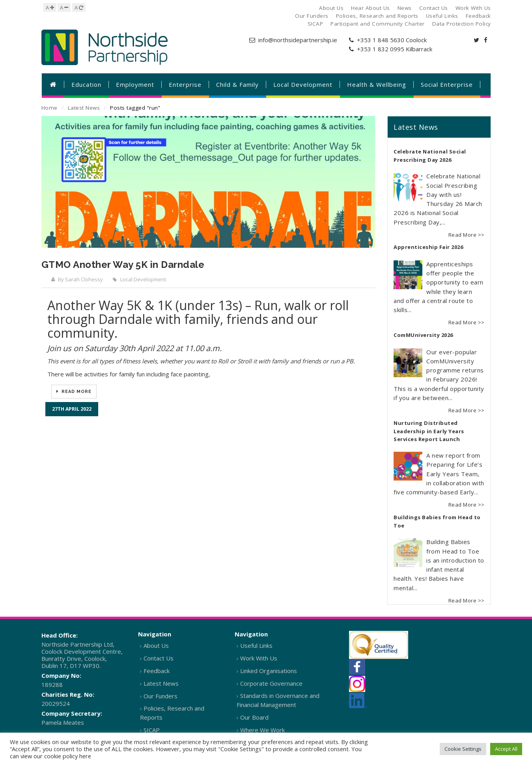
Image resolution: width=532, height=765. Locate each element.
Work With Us (259, 658)
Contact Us (159, 658)
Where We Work (262, 730)
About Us (156, 645)
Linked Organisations (269, 671)
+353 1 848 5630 (381, 40)
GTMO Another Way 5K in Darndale (123, 265)
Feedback (157, 671)
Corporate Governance (271, 683)
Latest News (84, 108)
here (85, 756)
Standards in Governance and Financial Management (278, 700)
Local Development (143, 279)
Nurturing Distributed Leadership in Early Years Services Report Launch (429, 431)
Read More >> (467, 235)
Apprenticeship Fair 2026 (428, 247)
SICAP (152, 730)
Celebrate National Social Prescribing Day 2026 (430, 156)
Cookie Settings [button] (463, 749)
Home (49, 108)
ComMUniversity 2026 (423, 335)
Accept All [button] (506, 749)
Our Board (254, 717)
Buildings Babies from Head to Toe (437, 522)
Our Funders (161, 696)
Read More (76, 392)
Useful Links (256, 645)
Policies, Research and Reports (172, 713)
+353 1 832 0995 (381, 49)
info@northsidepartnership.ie (298, 40)
